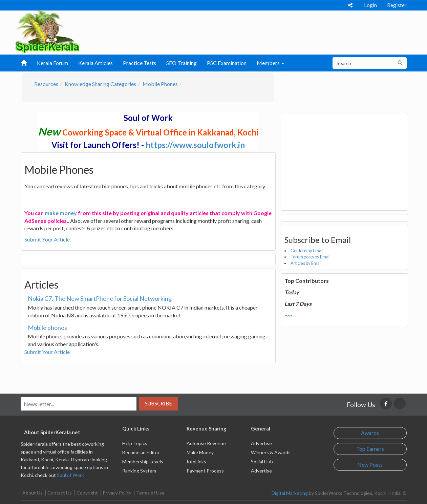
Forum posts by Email (311, 257)
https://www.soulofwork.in (195, 145)
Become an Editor (141, 452)
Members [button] (270, 63)
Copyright (87, 493)
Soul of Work (70, 475)
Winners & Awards (271, 452)
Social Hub (262, 461)
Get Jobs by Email (307, 251)
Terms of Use (150, 493)
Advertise (261, 443)
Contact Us (60, 493)
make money (61, 213)
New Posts (370, 465)
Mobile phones (47, 328)
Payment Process (205, 471)
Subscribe (158, 403)
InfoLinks (196, 461)
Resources (46, 84)
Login (370, 5)
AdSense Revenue (206, 443)
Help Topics (135, 443)
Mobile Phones (160, 84)
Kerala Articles (95, 63)
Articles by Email (306, 263)
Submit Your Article (47, 239)
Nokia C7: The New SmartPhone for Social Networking (100, 298)
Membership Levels (143, 461)
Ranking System (139, 471)
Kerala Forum (52, 63)
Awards (370, 433)
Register (397, 5)
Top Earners (370, 449)
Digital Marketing (290, 493)
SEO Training (182, 63)
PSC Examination (227, 63)
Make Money (200, 452)
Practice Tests (140, 63)
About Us (33, 493)
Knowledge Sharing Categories (100, 84)
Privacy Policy (117, 493)
